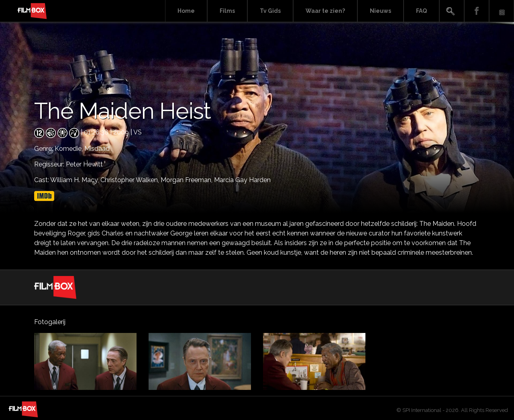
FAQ (421, 11)
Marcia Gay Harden (242, 180)
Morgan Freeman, (187, 180)
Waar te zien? (325, 11)
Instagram (502, 11)
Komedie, (69, 149)
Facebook (477, 11)
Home (186, 11)
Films (227, 11)
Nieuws (380, 11)
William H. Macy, (75, 180)
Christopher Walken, (131, 180)
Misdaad (97, 149)
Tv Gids (270, 11)
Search (452, 11)
